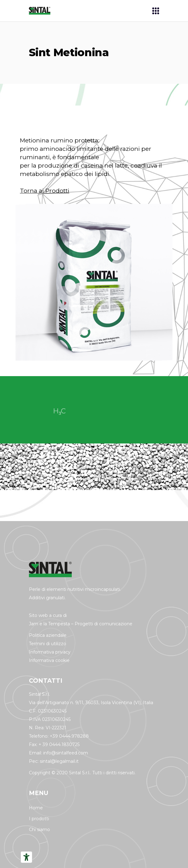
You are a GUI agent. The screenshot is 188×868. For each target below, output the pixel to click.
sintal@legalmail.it (59, 761)
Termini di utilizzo (48, 644)
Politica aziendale (48, 635)
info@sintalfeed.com (66, 753)
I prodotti (39, 819)
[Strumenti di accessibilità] (26, 857)
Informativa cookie (49, 660)
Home (36, 808)
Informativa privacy (50, 652)
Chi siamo (39, 830)
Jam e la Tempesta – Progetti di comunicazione (81, 624)
